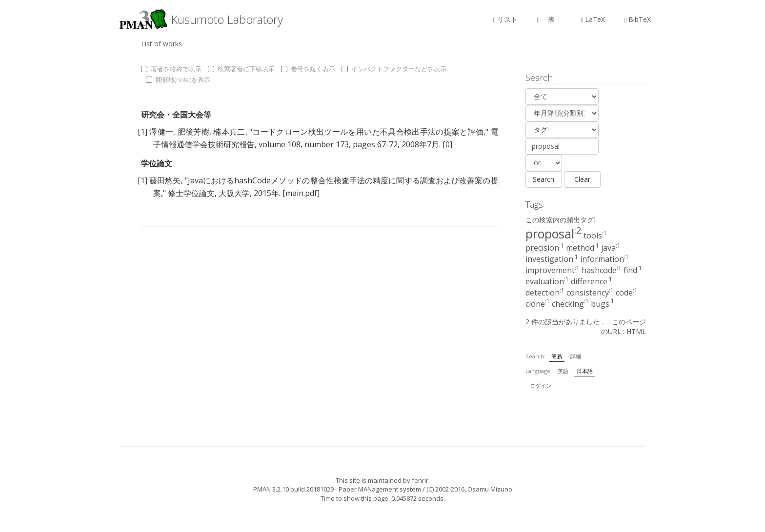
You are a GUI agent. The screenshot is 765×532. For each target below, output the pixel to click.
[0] (447, 144)
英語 (563, 371)
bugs (603, 304)
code (627, 293)
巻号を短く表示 (308, 69)
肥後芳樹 (193, 132)
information (604, 259)
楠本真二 (229, 132)
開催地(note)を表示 (178, 79)
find (633, 270)
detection (545, 293)
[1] (142, 132)
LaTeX (593, 19)
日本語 (585, 371)
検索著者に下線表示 (241, 69)
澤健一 (161, 132)
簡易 (557, 356)
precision (545, 248)
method (583, 248)
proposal (554, 234)
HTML (636, 331)
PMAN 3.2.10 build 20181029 (293, 489)
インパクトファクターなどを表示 (394, 69)
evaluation (547, 281)
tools (595, 236)
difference (592, 281)
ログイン (541, 385)
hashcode (602, 270)
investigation (552, 259)
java (611, 248)
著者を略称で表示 (171, 69)
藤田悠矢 (165, 180)
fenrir (420, 480)
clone (538, 304)
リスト (505, 19)
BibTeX (638, 19)
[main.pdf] (301, 193)
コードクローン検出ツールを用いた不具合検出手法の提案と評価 (368, 132)
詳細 (576, 356)
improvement (553, 270)
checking (570, 304)
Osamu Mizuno (490, 489)
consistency (590, 293)
